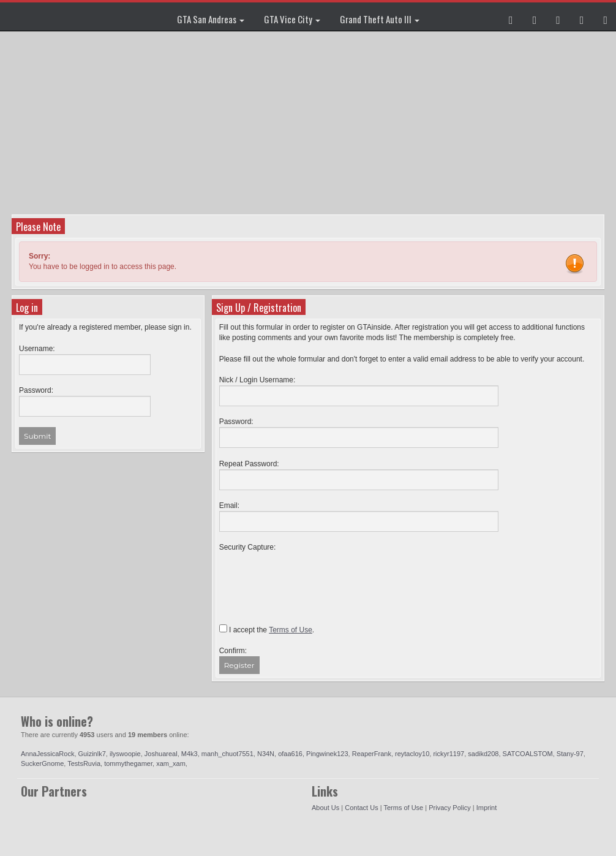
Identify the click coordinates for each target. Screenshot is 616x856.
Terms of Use (403, 808)
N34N (266, 754)
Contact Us (361, 808)
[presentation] (312, 577)
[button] (511, 17)
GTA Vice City (292, 19)
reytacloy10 (412, 754)
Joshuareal (161, 754)
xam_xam (171, 763)
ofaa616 (290, 754)
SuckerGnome (42, 763)
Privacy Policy (449, 808)
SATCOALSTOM (528, 754)
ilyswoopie (125, 754)
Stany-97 (570, 754)
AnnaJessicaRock (47, 754)
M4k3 (190, 754)
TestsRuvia (84, 763)
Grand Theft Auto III (380, 19)
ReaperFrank (372, 754)
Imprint (487, 808)
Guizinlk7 (92, 754)
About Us (325, 808)
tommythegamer (128, 763)
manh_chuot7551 (227, 754)
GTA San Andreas (211, 19)
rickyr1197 (449, 754)
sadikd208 (483, 754)
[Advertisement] (310, 123)
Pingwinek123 (327, 754)
